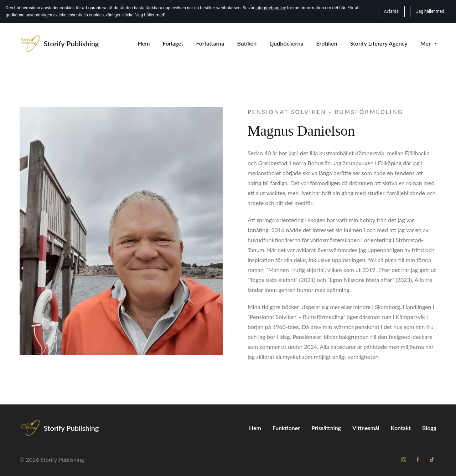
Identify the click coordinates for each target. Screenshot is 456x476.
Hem (255, 428)
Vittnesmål (366, 428)
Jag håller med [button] (430, 11)
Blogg (429, 428)
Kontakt (401, 428)
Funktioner (286, 428)
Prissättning (326, 428)
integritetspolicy (271, 8)
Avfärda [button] (391, 11)
